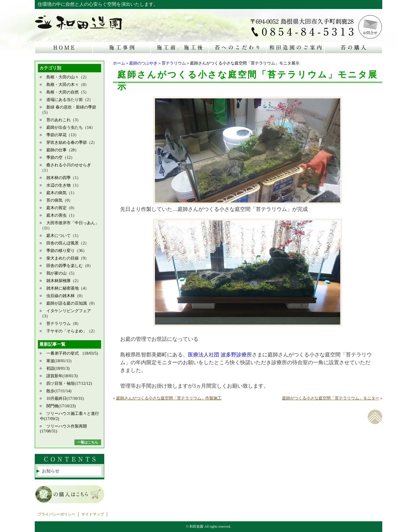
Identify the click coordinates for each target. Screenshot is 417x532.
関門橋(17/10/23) (61, 406)
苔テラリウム (174, 63)
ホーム (119, 63)
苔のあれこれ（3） (64, 120)
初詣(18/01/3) (58, 368)
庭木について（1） (64, 236)
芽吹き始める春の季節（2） (72, 142)
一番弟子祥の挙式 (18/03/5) (72, 353)
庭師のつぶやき (143, 63)
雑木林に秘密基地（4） (68, 288)
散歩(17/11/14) (59, 391)
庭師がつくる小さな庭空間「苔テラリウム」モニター (331, 398)
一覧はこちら (88, 442)
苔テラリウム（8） (64, 324)
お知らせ (51, 471)
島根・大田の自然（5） (68, 92)
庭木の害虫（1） (62, 215)
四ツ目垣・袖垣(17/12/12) (69, 383)
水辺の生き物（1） (64, 185)
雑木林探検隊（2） (64, 281)
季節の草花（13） (63, 135)
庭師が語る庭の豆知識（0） (72, 303)
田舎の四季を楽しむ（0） (70, 266)
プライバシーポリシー (56, 514)
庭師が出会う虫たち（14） (71, 127)
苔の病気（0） (60, 200)
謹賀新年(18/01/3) (62, 376)
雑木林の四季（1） (64, 178)
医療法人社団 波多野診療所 (220, 355)
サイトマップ (93, 514)
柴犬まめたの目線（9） (68, 258)
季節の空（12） (61, 158)
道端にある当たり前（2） (70, 100)
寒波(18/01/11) (59, 361)
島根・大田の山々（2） (68, 77)
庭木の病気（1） (62, 193)
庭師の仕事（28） (63, 150)
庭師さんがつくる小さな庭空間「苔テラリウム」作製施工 (169, 398)
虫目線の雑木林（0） (66, 296)
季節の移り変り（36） (67, 251)
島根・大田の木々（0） (68, 85)
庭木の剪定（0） (62, 208)
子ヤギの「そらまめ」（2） (72, 331)
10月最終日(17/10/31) (65, 398)
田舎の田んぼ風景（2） (68, 243)
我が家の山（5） (62, 273)
